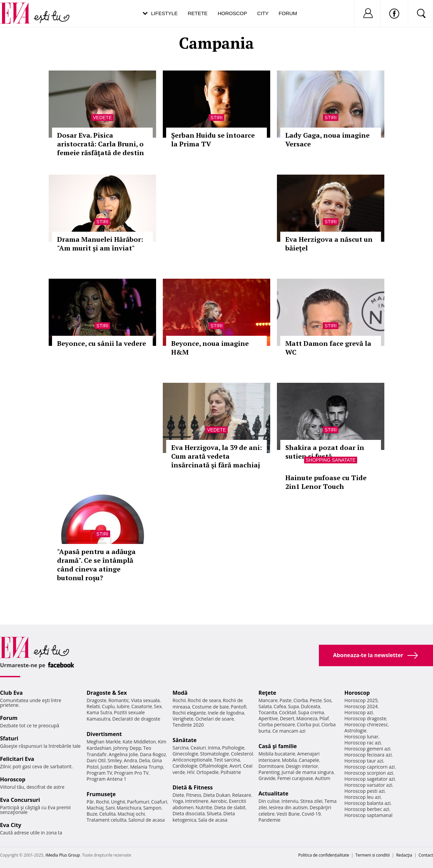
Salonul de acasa (147, 820)
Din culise (269, 801)
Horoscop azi (359, 712)
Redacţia (404, 855)
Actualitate (273, 793)
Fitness (194, 795)
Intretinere (197, 801)
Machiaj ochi (131, 814)
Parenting (269, 772)
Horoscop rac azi (363, 743)
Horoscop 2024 (361, 706)
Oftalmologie (213, 766)
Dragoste (97, 700)
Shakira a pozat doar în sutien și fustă (325, 452)
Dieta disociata (189, 813)
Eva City (11, 825)
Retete (198, 13)
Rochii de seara (204, 700)
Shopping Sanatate (331, 460)
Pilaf (324, 718)
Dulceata (310, 706)
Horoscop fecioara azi (368, 755)
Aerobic (219, 801)
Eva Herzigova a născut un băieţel (329, 244)
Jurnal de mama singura (308, 772)
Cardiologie (185, 766)
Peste (316, 700)
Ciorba (301, 700)
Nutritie (204, 807)
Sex (158, 706)
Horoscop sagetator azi (370, 779)
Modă (180, 693)
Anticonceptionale (192, 760)
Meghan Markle (104, 742)
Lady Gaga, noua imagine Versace (327, 140)
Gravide (267, 778)
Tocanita (268, 712)
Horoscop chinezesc (366, 724)
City (263, 13)
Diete (178, 795)
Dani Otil (96, 760)
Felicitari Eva (17, 759)
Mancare (268, 700)
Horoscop (232, 13)
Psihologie (233, 748)
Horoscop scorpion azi (369, 773)
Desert (287, 718)
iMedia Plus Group (63, 855)
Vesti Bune (288, 814)
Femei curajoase (295, 778)
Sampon (152, 808)
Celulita (108, 814)
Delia (145, 760)
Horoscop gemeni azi (367, 749)
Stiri (216, 118)
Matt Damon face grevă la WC (328, 348)
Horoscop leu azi (363, 797)
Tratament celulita (107, 820)
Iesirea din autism (288, 807)
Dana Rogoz (153, 754)
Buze (92, 814)
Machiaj (95, 808)
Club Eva (11, 693)
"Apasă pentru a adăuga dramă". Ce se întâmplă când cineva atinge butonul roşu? (96, 565)
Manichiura (129, 808)
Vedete (102, 118)
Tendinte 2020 (188, 725)
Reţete (267, 693)
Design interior (302, 766)
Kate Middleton (139, 742)
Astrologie (355, 730)
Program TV (99, 773)
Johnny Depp (127, 748)
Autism (323, 778)
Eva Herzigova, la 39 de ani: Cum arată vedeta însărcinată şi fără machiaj (216, 456)
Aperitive (268, 718)
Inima (214, 748)
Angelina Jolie (123, 754)
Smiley (115, 760)
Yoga (178, 801)
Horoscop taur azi (364, 761)
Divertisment (104, 734)
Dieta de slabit (230, 807)
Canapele (309, 760)
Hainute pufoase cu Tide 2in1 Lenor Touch (326, 482)
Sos (327, 700)
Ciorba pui (308, 724)
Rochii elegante (189, 713)
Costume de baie (210, 707)
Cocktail (287, 712)
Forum (288, 13)
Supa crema (311, 712)
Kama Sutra (99, 712)
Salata (265, 706)
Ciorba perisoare (277, 724)
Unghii (118, 802)
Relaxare (242, 795)
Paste (286, 700)
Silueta (214, 813)
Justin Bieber (114, 767)
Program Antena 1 (107, 779)
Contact (426, 855)
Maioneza (307, 718)
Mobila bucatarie (277, 754)
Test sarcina (227, 760)
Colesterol (242, 754)
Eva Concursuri (20, 800)
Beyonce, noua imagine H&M (210, 348)
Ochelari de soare (215, 719)
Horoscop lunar (361, 737)
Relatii (93, 706)
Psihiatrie (231, 772)
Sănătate (185, 740)
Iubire (123, 706)
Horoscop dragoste (365, 718)
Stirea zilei (311, 801)
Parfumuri (138, 802)
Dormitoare (271, 766)
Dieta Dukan (216, 795)
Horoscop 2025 (361, 700)
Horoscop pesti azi (365, 791)
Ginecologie (185, 754)
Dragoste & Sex (107, 693)
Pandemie (270, 820)
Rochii (103, 802)
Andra (131, 760)
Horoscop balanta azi (367, 803)
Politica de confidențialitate (324, 855)
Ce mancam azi (289, 731)
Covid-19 (311, 814)
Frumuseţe (101, 794)
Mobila (289, 760)
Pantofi (239, 707)
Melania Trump (147, 767)
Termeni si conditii (373, 855)
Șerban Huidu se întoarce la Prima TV (213, 140)
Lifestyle (164, 13)
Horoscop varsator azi (368, 785)
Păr (90, 802)
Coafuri (159, 802)
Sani (110, 808)
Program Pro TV (131, 773)
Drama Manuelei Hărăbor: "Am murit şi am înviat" (100, 244)
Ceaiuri (198, 748)
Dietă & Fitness (193, 787)
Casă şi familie (278, 746)
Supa (294, 706)
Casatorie (142, 706)
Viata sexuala (145, 700)
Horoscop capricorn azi (370, 767)
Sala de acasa (213, 820)
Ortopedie (207, 772)
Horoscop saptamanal (368, 815)
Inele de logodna (226, 713)
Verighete (183, 719)
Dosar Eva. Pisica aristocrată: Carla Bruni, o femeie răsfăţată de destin (101, 144)
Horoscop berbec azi (367, 809)
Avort (235, 766)
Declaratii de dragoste (136, 719)
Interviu (290, 801)
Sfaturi (9, 738)
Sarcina (181, 748)
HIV (191, 772)
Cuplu (108, 706)
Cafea (280, 706)
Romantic (119, 700)
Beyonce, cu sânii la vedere (102, 343)
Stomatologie (214, 754)
